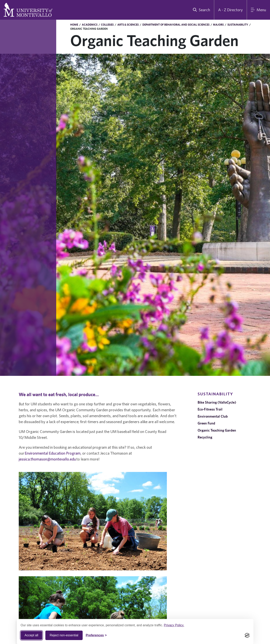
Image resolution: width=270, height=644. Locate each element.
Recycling (205, 437)
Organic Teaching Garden (217, 430)
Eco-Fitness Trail (210, 409)
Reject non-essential (64, 635)
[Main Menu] (258, 10)
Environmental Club (213, 416)
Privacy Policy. (174, 625)
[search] (201, 10)
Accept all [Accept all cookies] (31, 635)
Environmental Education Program (53, 453)
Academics (90, 25)
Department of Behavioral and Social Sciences (176, 25)
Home (74, 25)
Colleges (107, 25)
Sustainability (238, 25)
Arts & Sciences (128, 25)
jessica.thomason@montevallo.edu (47, 459)
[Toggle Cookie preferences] (96, 635)
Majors (218, 25)
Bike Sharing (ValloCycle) (217, 402)
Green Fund (206, 423)
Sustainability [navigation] (215, 394)
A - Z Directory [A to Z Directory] (230, 10)
